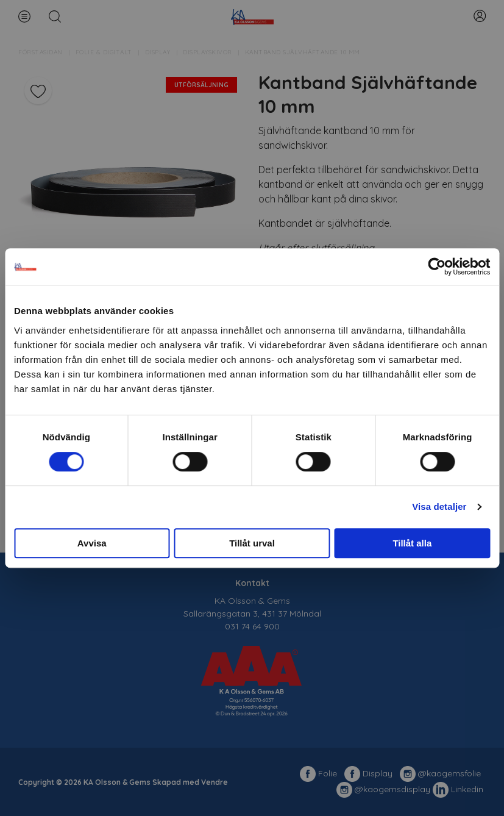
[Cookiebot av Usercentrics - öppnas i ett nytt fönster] (437, 267)
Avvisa (92, 543)
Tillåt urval (252, 543)
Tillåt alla (412, 543)
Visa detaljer (439, 506)
